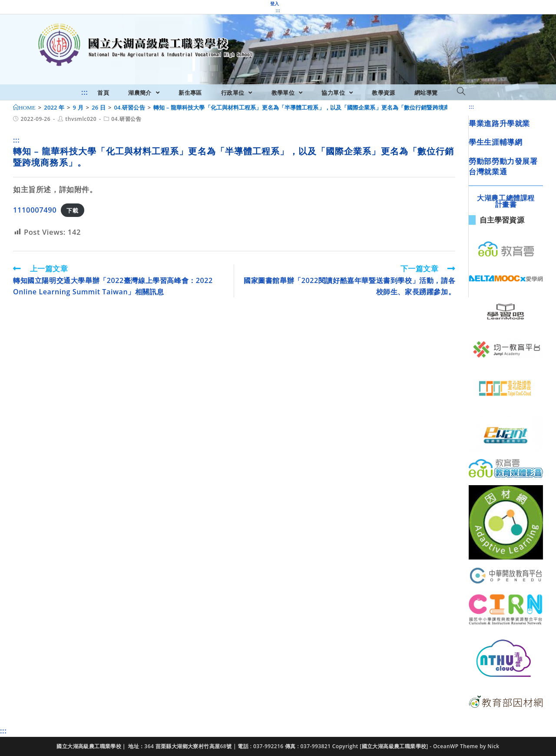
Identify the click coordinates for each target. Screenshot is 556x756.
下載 (72, 210)
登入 (275, 3)
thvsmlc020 (81, 119)
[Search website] (461, 92)
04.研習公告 (126, 119)
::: (278, 10)
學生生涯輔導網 (495, 142)
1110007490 (35, 210)
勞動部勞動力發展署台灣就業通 (503, 166)
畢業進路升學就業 (499, 123)
